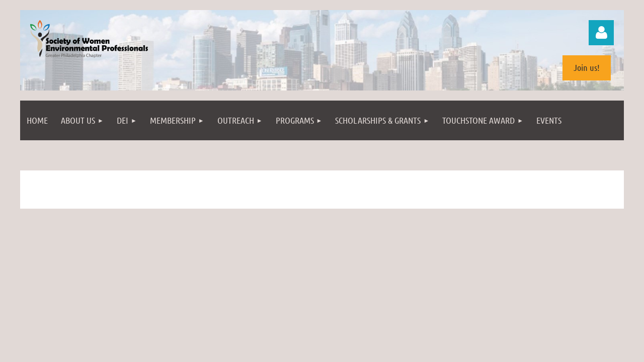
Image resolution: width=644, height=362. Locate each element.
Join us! (587, 67)
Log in (601, 33)
